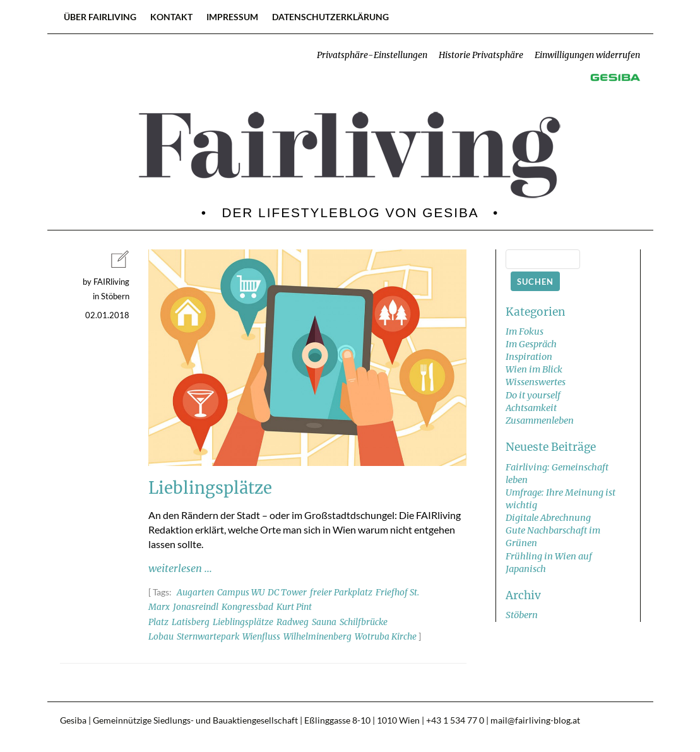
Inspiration (529, 357)
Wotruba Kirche (386, 637)
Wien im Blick (534, 369)
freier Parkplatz (341, 593)
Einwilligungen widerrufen (587, 55)
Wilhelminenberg (317, 637)
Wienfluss (261, 637)
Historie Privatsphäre (481, 55)
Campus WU (241, 593)
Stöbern (522, 615)
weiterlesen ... (180, 568)
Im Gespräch (531, 344)
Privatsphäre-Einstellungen (372, 55)
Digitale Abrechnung (548, 518)
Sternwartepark (208, 637)
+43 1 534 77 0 (455, 720)
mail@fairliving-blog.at (535, 720)
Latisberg (191, 622)
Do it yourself (533, 395)
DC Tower (287, 593)
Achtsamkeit (531, 408)
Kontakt (171, 17)
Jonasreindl (196, 607)
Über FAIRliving (100, 17)
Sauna (324, 622)
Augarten (195, 593)
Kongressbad (247, 607)
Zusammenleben (540, 421)
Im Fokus (525, 331)
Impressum (232, 17)
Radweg (293, 622)
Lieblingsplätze (243, 622)
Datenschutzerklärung (330, 17)
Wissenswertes (536, 382)
